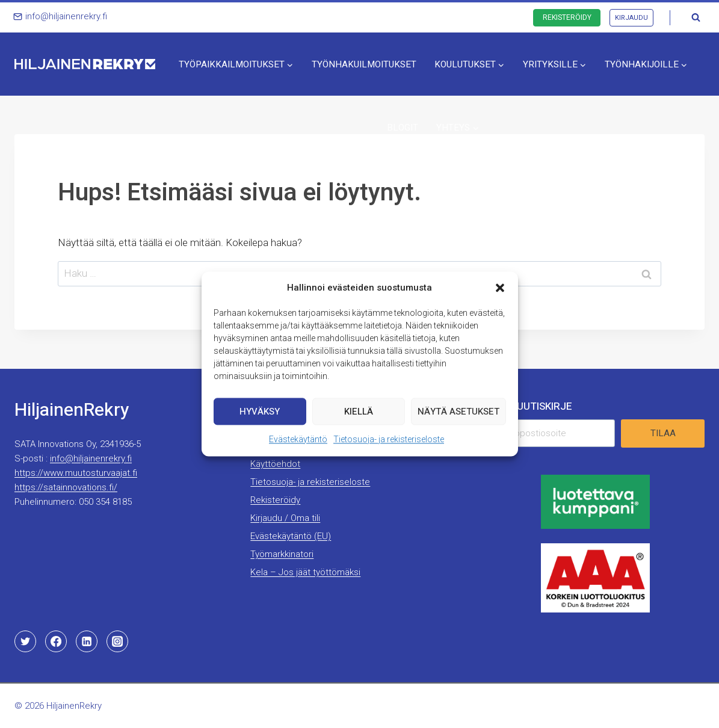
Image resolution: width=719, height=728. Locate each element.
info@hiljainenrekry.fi (91, 458)
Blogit (403, 128)
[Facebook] (56, 641)
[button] (500, 299)
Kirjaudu (631, 18)
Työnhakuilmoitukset (364, 64)
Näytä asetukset (458, 422)
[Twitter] (25, 641)
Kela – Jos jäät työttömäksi (305, 572)
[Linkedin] (87, 641)
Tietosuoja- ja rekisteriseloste (389, 451)
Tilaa (663, 433)
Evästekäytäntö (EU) (291, 536)
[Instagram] (117, 641)
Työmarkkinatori (282, 554)
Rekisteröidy (567, 17)
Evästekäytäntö (298, 451)
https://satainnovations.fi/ (66, 487)
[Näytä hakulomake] (696, 17)
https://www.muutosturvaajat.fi (76, 473)
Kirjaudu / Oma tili (285, 518)
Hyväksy (260, 422)
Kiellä (359, 422)
